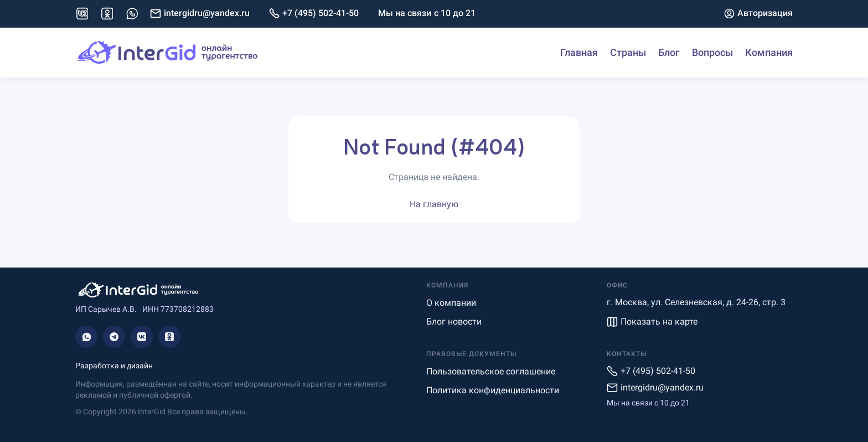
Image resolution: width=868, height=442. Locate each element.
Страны (628, 52)
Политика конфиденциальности (493, 390)
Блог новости (454, 322)
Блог (669, 52)
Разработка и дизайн (114, 366)
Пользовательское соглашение (491, 371)
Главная (579, 52)
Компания (769, 52)
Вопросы (712, 52)
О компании (451, 303)
